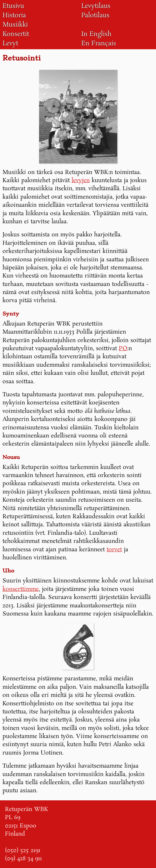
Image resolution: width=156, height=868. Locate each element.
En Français (99, 43)
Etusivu (13, 6)
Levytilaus (96, 6)
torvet (114, 550)
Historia (14, 15)
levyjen (81, 181)
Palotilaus (95, 15)
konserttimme (21, 589)
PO (123, 349)
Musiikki (15, 25)
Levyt (10, 43)
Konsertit (16, 34)
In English (96, 34)
